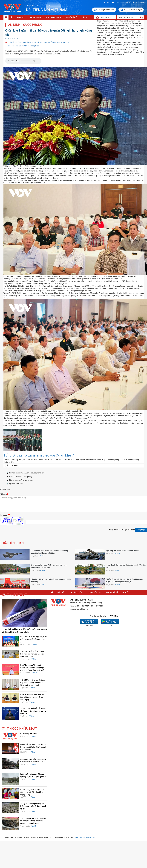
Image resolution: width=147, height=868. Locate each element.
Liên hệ (126, 2)
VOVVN (42, 556)
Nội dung (5, 494)
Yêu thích (14, 466)
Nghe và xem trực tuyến (131, 10)
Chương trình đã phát (104, 10)
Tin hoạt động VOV (54, 17)
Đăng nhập (138, 2)
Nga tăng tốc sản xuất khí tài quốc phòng (24, 46)
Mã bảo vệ (5, 515)
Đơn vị (116, 2)
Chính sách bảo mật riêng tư (84, 837)
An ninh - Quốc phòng (25, 25)
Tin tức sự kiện (35, 17)
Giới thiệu (21, 17)
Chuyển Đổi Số (71, 17)
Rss (107, 2)
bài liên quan (13, 543)
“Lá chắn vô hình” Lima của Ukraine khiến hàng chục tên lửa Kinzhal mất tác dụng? (39, 42)
